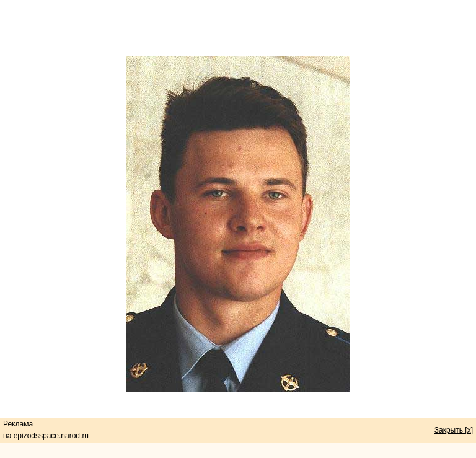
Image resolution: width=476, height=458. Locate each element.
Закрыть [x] (454, 430)
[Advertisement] (238, 28)
